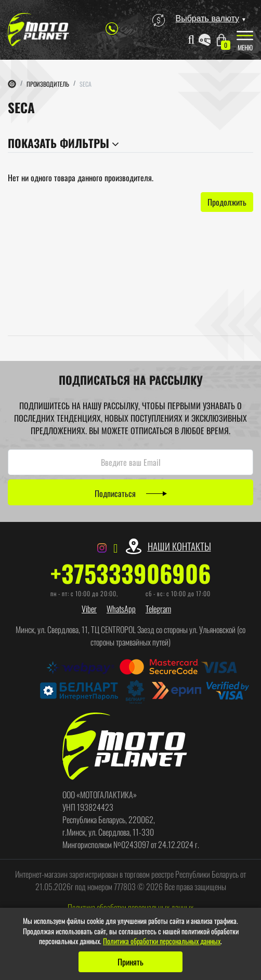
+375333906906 (131, 573)
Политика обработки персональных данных (162, 941)
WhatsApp (121, 609)
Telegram (158, 609)
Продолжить (227, 202)
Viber (89, 609)
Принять (130, 962)
